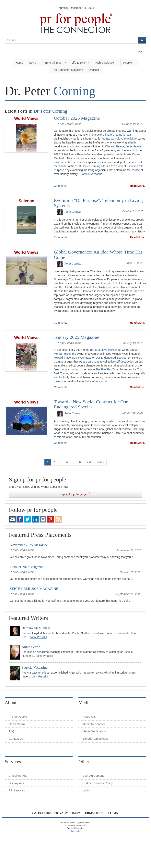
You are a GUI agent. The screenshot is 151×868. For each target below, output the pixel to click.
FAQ (12, 731)
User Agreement (93, 776)
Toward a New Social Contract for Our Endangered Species (91, 404)
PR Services (17, 790)
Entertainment (54, 63)
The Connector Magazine (68, 70)
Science (26, 201)
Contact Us (16, 739)
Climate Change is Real (117, 135)
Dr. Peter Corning (90, 166)
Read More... (138, 186)
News (33, 63)
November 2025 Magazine (29, 545)
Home (19, 63)
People (128, 63)
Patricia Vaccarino (91, 174)
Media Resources (94, 724)
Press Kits (89, 717)
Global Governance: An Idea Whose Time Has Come (98, 254)
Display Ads (16, 783)
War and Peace (115, 146)
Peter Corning (73, 212)
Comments (61, 186)
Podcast (94, 70)
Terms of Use (94, 813)
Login (140, 51)
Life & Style (79, 63)
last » (101, 462)
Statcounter (75, 831)
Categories (42, 813)
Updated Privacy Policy (98, 783)
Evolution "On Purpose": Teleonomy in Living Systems (98, 203)
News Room (17, 724)
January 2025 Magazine (77, 337)
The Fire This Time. (107, 369)
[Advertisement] (76, 842)
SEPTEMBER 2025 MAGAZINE (34, 589)
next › (89, 462)
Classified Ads (18, 776)
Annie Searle (133, 146)
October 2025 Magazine (77, 118)
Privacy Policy (67, 813)
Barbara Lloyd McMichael (122, 139)
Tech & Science (105, 63)
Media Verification (94, 731)
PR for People (18, 717)
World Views (26, 118)
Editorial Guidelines (95, 739)
